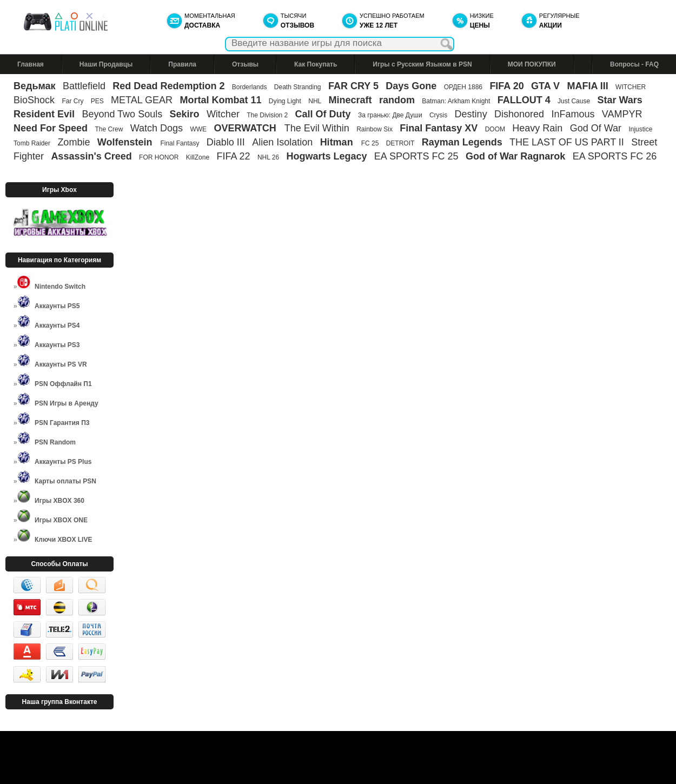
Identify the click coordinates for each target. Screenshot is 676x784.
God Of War (596, 128)
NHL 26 (268, 157)
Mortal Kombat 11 (220, 100)
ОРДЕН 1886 (463, 87)
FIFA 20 (506, 86)
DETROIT (400, 143)
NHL (315, 101)
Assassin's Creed (91, 156)
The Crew (109, 129)
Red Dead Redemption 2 (168, 86)
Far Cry (72, 101)
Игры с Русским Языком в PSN (422, 64)
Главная (31, 64)
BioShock (34, 100)
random (397, 100)
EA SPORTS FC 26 (615, 156)
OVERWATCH (246, 128)
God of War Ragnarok (515, 156)
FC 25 (370, 143)
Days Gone (411, 86)
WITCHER (631, 87)
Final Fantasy (180, 143)
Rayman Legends (462, 142)
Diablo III (226, 142)
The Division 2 (267, 115)
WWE (198, 129)
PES (97, 101)
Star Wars (619, 100)
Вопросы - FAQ (634, 64)
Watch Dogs (157, 128)
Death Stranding (298, 87)
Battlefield (84, 86)
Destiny (471, 114)
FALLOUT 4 (524, 100)
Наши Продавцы (106, 64)
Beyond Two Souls (122, 114)
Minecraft (350, 100)
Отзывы (245, 64)
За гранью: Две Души (390, 115)
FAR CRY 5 (353, 86)
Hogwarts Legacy (326, 156)
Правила (182, 64)
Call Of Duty (323, 114)
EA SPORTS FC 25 (416, 156)
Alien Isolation (282, 142)
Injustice (640, 129)
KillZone (198, 157)
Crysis (438, 115)
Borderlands (250, 87)
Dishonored (519, 114)
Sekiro (185, 114)
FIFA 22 (233, 156)
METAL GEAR (142, 100)
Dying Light (285, 101)
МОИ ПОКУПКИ (532, 64)
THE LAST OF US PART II (567, 142)
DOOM (495, 129)
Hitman (338, 142)
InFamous (573, 114)
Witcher (223, 114)
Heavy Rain (537, 128)
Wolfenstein (126, 142)
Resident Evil (44, 114)
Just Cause (574, 101)
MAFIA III (587, 86)
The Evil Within (317, 128)
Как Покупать (316, 64)
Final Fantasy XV (439, 128)
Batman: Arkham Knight (457, 101)
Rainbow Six (375, 129)
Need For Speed (51, 128)
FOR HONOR (159, 157)
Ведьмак (35, 86)
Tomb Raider (32, 143)
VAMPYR (622, 114)
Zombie (74, 142)
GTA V (545, 86)
